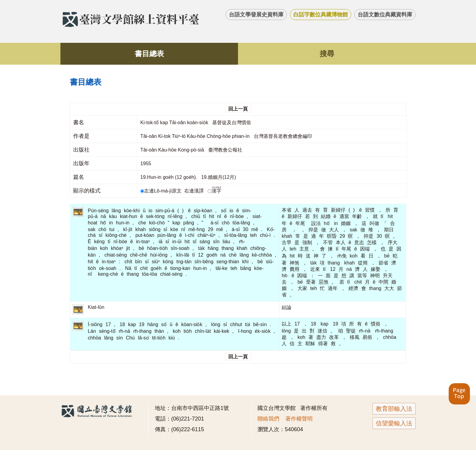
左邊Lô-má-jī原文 (161, 191)
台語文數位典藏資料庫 (385, 15)
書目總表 (149, 54)
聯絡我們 (268, 419)
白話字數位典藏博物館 (321, 15)
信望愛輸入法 (394, 423)
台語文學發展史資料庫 (256, 15)
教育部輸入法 (394, 409)
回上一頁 (238, 109)
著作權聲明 (299, 419)
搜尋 (327, 54)
